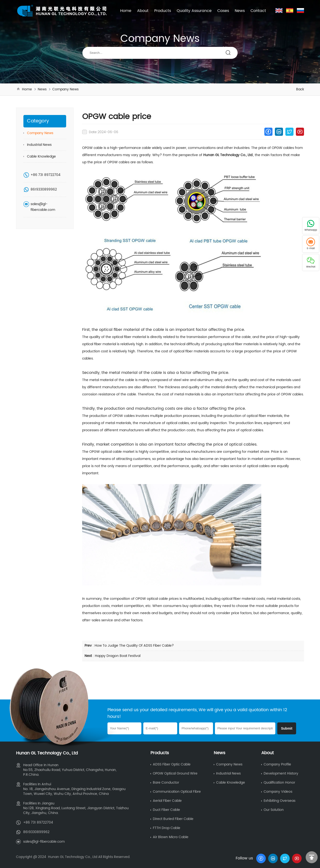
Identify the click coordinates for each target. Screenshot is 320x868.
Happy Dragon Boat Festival (118, 656)
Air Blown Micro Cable (171, 837)
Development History (281, 773)
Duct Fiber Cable (166, 810)
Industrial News (39, 145)
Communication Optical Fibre (177, 792)
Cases (223, 11)
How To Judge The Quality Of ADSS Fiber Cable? (134, 646)
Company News (65, 89)
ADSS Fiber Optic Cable (172, 764)
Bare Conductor (166, 783)
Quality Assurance (194, 11)
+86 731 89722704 (45, 175)
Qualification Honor (279, 783)
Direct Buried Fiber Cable (173, 819)
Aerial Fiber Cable (167, 801)
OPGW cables (283, 148)
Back (300, 89)
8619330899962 (44, 189)
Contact (258, 11)
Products (163, 11)
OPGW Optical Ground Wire (175, 773)
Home (126, 11)
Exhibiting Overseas (280, 801)
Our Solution (274, 810)
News (240, 11)
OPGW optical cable (106, 452)
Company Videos (278, 792)
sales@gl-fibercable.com (43, 207)
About (143, 11)
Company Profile (277, 764)
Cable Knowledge (41, 156)
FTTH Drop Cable (167, 828)
